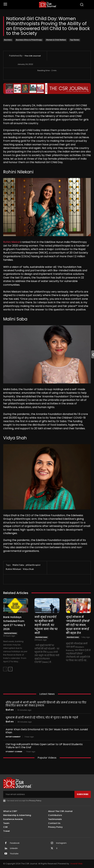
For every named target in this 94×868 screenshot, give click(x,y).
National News (10, 633)
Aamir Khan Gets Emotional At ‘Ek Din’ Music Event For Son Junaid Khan (47, 731)
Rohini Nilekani (13, 569)
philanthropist (33, 565)
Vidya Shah (28, 569)
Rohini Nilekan (12, 242)
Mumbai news (41, 637)
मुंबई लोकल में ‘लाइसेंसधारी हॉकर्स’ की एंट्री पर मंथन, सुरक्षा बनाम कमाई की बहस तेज (78, 625)
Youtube (14, 854)
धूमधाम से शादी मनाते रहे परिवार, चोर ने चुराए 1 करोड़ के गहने (42, 718)
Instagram (61, 843)
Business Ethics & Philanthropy (29, 40)
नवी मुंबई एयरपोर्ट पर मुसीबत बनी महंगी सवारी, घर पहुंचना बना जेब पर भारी (46, 625)
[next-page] (10, 669)
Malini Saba (18, 565)
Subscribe (83, 794)
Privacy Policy (35, 801)
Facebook (15, 843)
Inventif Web (77, 864)
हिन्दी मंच (10, 710)
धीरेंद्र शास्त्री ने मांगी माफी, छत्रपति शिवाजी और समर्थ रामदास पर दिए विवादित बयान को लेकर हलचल (46, 704)
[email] (39, 794)
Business (8, 40)
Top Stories (75, 40)
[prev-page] (5, 669)
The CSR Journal (33, 56)
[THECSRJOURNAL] (48, 4)
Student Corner (14, 752)
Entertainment (13, 737)
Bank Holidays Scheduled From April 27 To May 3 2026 (14, 623)
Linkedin (14, 848)
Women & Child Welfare (56, 40)
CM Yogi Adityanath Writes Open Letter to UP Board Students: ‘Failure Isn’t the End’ (44, 746)
